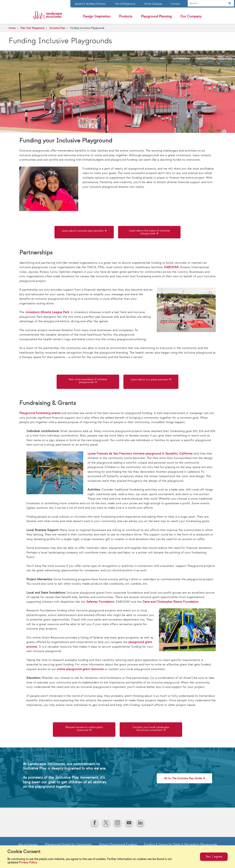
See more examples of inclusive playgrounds (84, 382)
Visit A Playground (125, 4)
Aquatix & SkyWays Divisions (90, 4)
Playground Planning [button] (156, 16)
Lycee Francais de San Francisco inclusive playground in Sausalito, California (140, 454)
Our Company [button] (191, 16)
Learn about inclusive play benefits (84, 232)
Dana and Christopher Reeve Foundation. (171, 602)
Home (12, 28)
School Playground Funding (118, 844)
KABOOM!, (172, 268)
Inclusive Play (57, 28)
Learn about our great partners (151, 381)
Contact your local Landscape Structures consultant (151, 729)
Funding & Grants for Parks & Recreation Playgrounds (180, 844)
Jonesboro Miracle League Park (47, 313)
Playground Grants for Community (68, 844)
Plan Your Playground (32, 28)
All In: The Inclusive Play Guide (177, 777)
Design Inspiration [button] (97, 16)
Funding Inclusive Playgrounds (87, 28)
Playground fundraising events (40, 413)
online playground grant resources (80, 669)
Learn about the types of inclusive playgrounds (151, 232)
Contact (175, 4)
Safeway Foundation (100, 602)
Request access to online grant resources (84, 729)
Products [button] (126, 16)
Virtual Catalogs (153, 4)
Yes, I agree (214, 857)
